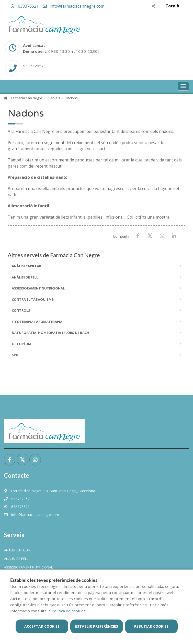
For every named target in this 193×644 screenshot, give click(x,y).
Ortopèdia (22, 344)
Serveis (54, 98)
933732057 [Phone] (33, 66)
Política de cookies (69, 611)
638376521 (25, 6)
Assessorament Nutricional (38, 288)
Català (172, 6)
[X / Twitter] (150, 236)
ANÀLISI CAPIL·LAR (26, 266)
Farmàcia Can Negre (27, 98)
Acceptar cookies (42, 626)
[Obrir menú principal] (183, 86)
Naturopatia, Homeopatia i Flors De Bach (50, 333)
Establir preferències (97, 626)
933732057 (17, 499)
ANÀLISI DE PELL (25, 277)
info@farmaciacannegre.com (73, 6)
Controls (21, 310)
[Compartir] (154, 6)
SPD (15, 355)
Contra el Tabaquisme (33, 299)
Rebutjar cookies (151, 626)
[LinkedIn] (174, 236)
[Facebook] (138, 236)
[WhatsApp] (162, 236)
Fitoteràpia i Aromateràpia (37, 322)
